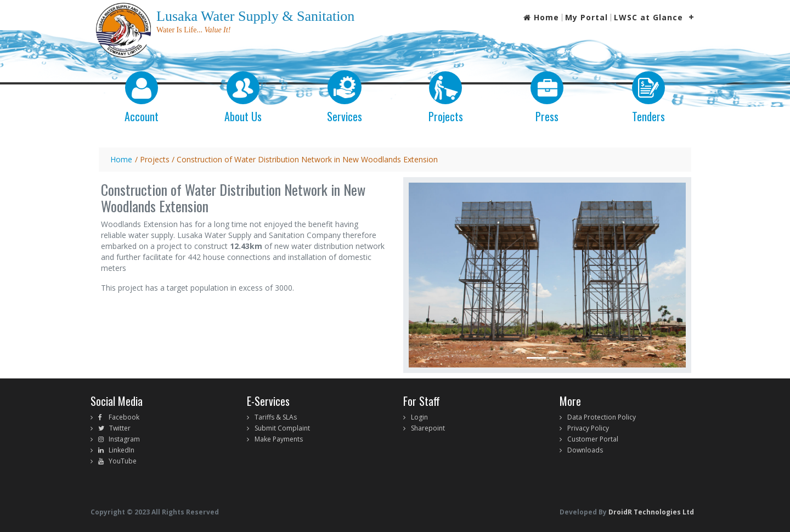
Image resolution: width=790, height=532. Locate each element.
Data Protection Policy (602, 417)
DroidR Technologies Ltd (650, 512)
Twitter (117, 428)
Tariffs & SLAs (276, 417)
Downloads (585, 450)
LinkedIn (119, 450)
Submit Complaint (282, 428)
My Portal (586, 18)
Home (541, 18)
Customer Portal (593, 439)
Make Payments (279, 439)
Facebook (121, 417)
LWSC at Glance (648, 18)
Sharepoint (428, 428)
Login (419, 417)
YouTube (120, 461)
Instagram (122, 439)
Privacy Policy (588, 428)
